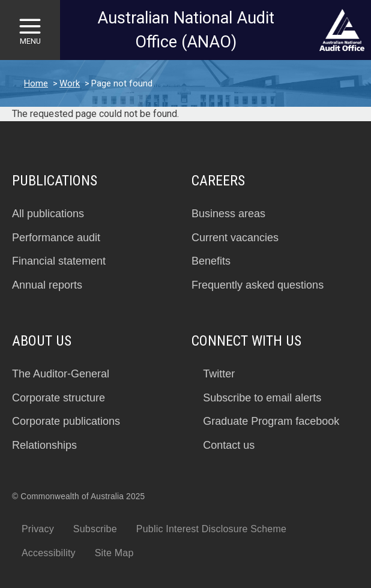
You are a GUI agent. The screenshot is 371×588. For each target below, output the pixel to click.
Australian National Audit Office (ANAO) (186, 30)
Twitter (219, 374)
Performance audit (56, 238)
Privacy (38, 529)
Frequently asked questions (258, 285)
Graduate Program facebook (271, 421)
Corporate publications (66, 421)
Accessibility (49, 553)
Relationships (44, 445)
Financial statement (59, 261)
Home (36, 83)
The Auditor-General (61, 374)
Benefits (211, 261)
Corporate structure (59, 398)
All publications (48, 214)
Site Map (114, 553)
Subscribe (95, 529)
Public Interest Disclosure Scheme (211, 529)
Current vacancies (235, 238)
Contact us (229, 445)
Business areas (228, 214)
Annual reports (47, 285)
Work (70, 83)
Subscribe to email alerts (262, 398)
